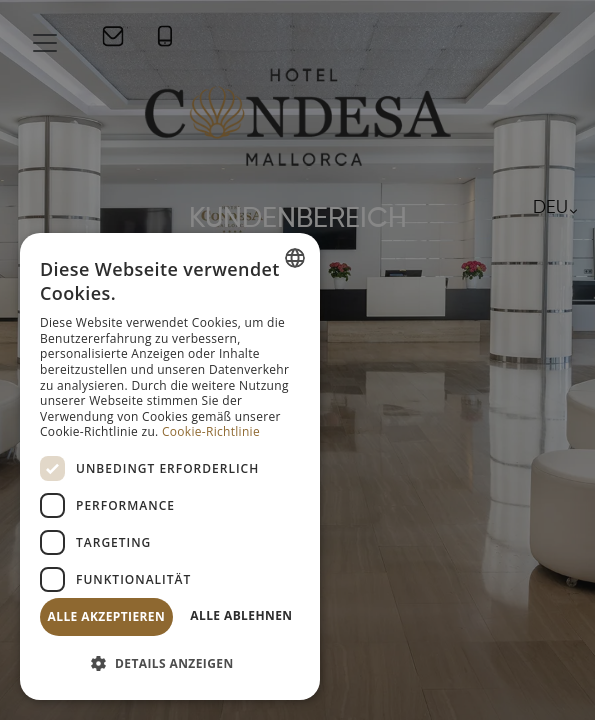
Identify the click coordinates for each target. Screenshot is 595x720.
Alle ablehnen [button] (241, 615)
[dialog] (170, 466)
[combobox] (295, 258)
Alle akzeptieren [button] (107, 616)
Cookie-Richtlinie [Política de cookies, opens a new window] (211, 431)
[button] (170, 664)
